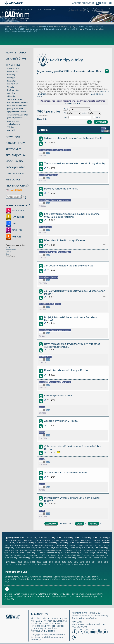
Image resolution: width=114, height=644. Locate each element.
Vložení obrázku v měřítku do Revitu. (66, 473)
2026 (20, 562)
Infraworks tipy (102, 548)
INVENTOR (15, 217)
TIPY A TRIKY (13, 65)
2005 (43, 565)
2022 (45, 562)
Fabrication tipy (89, 550)
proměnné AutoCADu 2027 (25, 31)
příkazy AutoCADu (15, 109)
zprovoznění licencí (15, 99)
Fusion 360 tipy (76, 548)
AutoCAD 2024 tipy (83, 538)
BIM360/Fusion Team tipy (23, 553)
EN (106, 3)
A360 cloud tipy (73, 553)
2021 (51, 562)
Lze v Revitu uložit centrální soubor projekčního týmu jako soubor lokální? (72, 215)
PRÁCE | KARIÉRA (15, 167)
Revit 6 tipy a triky (60, 60)
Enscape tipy (33, 555)
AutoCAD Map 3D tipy (45, 545)
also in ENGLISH (14, 190)
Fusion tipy (12, 81)
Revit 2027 (19, 29)
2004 (50, 565)
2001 (68, 565)
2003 (56, 565)
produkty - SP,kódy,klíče (17, 105)
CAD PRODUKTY (15, 174)
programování (13, 121)
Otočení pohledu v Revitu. (59, 396)
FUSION (13, 237)
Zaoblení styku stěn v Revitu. (61, 421)
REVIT (12, 224)
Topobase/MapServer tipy (90, 545)
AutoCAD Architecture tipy (21, 545)
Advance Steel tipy (28, 550)
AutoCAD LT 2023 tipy (70, 540)
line (7, 254)
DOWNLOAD (13, 137)
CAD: (66, 109)
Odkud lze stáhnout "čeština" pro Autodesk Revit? (73, 138)
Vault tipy (11, 87)
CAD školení (74, 596)
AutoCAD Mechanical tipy (81, 543)
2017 (76, 562)
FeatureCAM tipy (72, 555)
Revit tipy (11, 75)
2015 (88, 562)
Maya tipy (55, 548)
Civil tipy (11, 78)
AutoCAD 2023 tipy (65, 538)
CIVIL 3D (14, 230)
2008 (25, 565)
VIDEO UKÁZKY (14, 161)
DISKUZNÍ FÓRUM (16, 59)
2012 (106, 562)
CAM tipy (11, 93)
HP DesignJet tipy (39, 558)
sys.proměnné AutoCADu (18, 112)
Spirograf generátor (55, 29)
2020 (57, 562)
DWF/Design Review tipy (96, 553)
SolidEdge (10, 256)
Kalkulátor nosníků (37, 29)
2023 (39, 562)
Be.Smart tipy (13, 90)
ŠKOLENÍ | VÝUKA (16, 155)
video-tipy (11, 96)
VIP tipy (10, 127)
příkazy (8, 31)
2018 (70, 562)
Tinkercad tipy (88, 555)
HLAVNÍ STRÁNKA (16, 53)
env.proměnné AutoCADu (18, 115)
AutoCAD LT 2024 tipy (90, 540)
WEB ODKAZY (14, 180)
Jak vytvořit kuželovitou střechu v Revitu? (69, 266)
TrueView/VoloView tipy (15, 555)
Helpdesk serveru (41, 579)
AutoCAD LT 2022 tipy (49, 540)
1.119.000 (46, 27)
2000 (74, 565)
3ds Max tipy (12, 84)
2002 (62, 565)
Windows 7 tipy (55, 558)
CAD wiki (11, 130)
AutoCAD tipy (13, 68)
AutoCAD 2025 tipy (101, 538)
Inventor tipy (13, 72)
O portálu (50, 631)
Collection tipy (102, 555)
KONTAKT (89, 3)
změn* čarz (11, 250)
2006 (37, 565)
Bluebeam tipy (11, 558)
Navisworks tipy (11, 550)
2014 (94, 562)
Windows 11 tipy (100, 558)
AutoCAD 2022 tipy (47, 538)
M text (9, 247)
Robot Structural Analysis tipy (50, 550)
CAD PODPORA (73, 103)
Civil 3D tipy (63, 543)
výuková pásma (14, 124)
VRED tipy (45, 555)
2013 (100, 562)
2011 (6, 565)
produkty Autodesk (15, 118)
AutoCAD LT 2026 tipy (26, 543)
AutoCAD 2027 (85, 27)
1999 (81, 565)
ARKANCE (78, 3)
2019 (64, 562)
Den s (8, 252)
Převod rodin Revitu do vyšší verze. (65, 240)
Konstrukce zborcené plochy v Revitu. (66, 370)
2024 (33, 562)
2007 (31, 565)
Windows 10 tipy (85, 558)
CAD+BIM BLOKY (15, 143)
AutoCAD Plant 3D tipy (66, 545)
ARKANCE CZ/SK (80, 613)
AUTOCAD (15, 210)
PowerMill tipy (57, 555)
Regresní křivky (72, 29)
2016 (82, 562)
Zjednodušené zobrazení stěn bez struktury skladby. (75, 163)
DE (110, 3)
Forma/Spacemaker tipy (50, 553)
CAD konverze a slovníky (17, 102)
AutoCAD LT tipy (31, 540)
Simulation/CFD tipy (72, 550)
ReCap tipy (89, 548)
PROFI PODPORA (16, 186)
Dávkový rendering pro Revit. (61, 189)
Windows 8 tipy (70, 558)
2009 (18, 565)
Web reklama (56, 635)
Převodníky (90, 29)
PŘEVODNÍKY (13, 149)
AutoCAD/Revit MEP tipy (26, 548)
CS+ (7, 582)
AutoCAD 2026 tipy (14, 540)
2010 (12, 565)
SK (102, 3)
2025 (26, 562)
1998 (87, 565)
